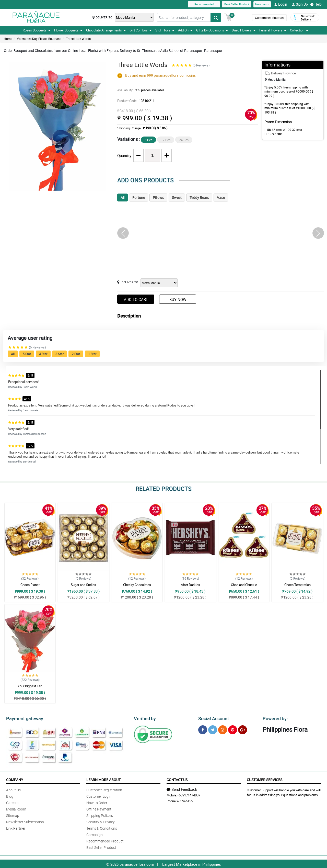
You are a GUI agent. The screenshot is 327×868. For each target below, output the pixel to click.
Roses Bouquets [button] (37, 30)
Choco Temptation (297, 585)
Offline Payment (99, 808)
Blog (10, 796)
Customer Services (265, 779)
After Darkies (190, 585)
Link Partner (16, 827)
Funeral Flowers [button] (273, 30)
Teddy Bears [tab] (199, 198)
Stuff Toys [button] (165, 30)
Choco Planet (30, 585)
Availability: (139, 90)
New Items (262, 4)
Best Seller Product (237, 4)
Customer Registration (104, 789)
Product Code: (135, 101)
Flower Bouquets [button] (68, 30)
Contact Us (177, 779)
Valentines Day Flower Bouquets (39, 39)
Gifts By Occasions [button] (212, 30)
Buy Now (178, 299)
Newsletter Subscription (25, 821)
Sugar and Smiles (83, 585)
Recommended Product (105, 840)
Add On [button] (185, 30)
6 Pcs (148, 140)
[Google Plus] (243, 729)
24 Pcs (184, 140)
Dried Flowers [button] (244, 30)
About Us (13, 789)
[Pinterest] (233, 729)
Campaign (95, 834)
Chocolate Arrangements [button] (106, 30)
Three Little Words (78, 39)
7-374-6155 (185, 800)
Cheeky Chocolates (137, 585)
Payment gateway (22, 718)
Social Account (212, 718)
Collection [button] (299, 30)
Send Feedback (182, 788)
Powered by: (274, 718)
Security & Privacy (101, 821)
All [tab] (122, 198)
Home (8, 39)
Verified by (144, 718)
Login (281, 4)
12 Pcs (166, 140)
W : (290, 130)
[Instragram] (223, 729)
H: (308, 130)
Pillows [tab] (158, 198)
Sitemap (13, 815)
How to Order (97, 802)
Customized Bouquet (269, 18)
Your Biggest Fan (30, 686)
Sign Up (300, 4)
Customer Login (99, 796)
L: (272, 130)
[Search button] (216, 17)
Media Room (16, 808)
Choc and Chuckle (244, 585)
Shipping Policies (100, 815)
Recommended (204, 4)
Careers (12, 802)
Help (316, 4)
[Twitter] (213, 729)
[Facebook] (203, 729)
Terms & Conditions (102, 827)
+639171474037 (189, 794)
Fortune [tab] (139, 198)
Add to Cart (136, 299)
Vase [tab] (221, 198)
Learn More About (103, 779)
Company (15, 779)
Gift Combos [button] (141, 30)
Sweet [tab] (177, 198)
